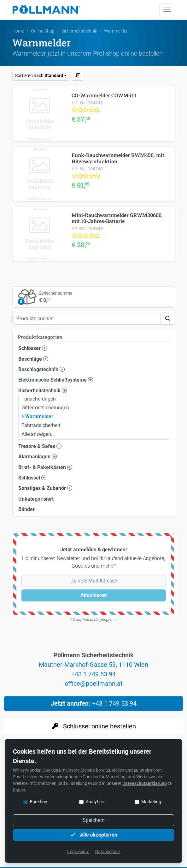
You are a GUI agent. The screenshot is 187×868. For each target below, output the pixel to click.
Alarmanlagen (38, 457)
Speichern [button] (94, 820)
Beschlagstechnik (41, 369)
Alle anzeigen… (38, 434)
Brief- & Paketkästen (45, 467)
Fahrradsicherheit (41, 425)
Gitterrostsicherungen (45, 408)
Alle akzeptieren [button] (94, 835)
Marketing (151, 802)
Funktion (39, 802)
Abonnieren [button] (94, 595)
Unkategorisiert (36, 499)
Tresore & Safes (40, 446)
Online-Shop (43, 31)
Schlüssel (32, 478)
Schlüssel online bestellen (93, 726)
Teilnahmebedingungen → (95, 620)
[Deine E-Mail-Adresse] (94, 581)
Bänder (26, 509)
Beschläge (33, 359)
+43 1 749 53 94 (93, 674)
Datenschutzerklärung (145, 783)
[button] (168, 319)
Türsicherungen (39, 399)
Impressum (78, 852)
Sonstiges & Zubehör (45, 488)
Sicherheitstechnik (79, 31)
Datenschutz (108, 852)
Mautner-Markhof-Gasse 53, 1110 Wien (93, 665)
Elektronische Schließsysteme (56, 380)
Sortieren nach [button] (39, 75)
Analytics (95, 802)
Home (18, 31)
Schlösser (33, 348)
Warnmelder (39, 416)
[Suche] (87, 319)
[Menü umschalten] (167, 10)
